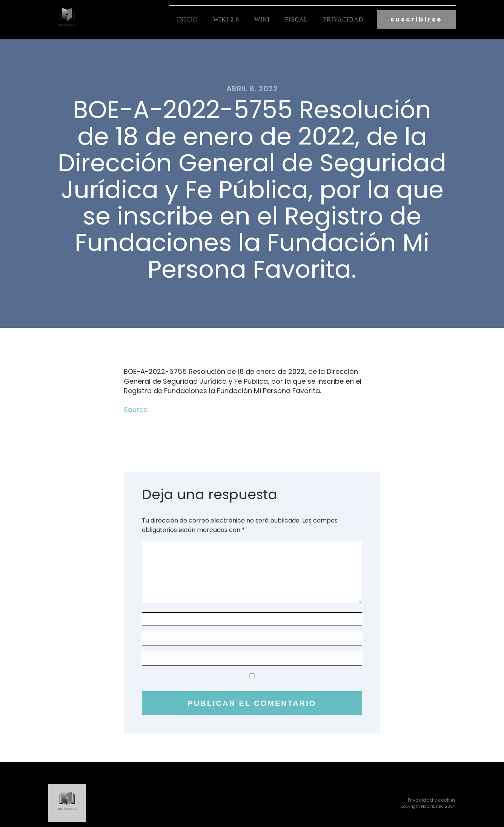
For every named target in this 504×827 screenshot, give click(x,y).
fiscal (296, 19)
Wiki (262, 19)
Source (136, 408)
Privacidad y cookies (432, 799)
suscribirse (416, 19)
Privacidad (343, 19)
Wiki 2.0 (226, 19)
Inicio (187, 19)
